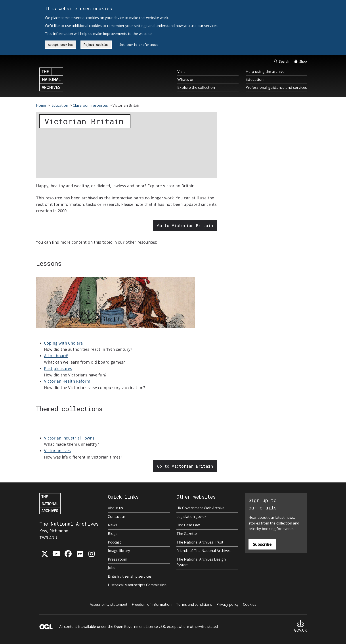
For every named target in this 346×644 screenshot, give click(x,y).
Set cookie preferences (139, 45)
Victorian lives (57, 451)
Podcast (114, 542)
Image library (119, 551)
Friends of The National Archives (204, 551)
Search (282, 61)
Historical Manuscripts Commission (137, 585)
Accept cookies (60, 45)
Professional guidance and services (276, 87)
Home (41, 105)
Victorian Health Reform (67, 381)
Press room (118, 559)
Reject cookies (96, 45)
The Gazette (187, 534)
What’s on (186, 79)
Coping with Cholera (63, 343)
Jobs (112, 568)
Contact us (117, 517)
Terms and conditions (194, 604)
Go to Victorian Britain (185, 226)
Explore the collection (196, 87)
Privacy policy (227, 604)
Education (255, 79)
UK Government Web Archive (200, 508)
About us (115, 508)
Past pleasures (58, 368)
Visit (181, 71)
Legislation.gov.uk (191, 517)
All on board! (56, 356)
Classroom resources (90, 105)
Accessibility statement (109, 604)
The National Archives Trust (200, 542)
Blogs (113, 534)
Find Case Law (188, 525)
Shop (301, 61)
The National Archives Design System (201, 562)
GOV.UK (300, 626)
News (113, 525)
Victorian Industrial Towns (69, 438)
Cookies (250, 604)
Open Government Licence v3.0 (140, 627)
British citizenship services (130, 576)
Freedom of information (152, 604)
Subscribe (262, 544)
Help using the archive (265, 71)
